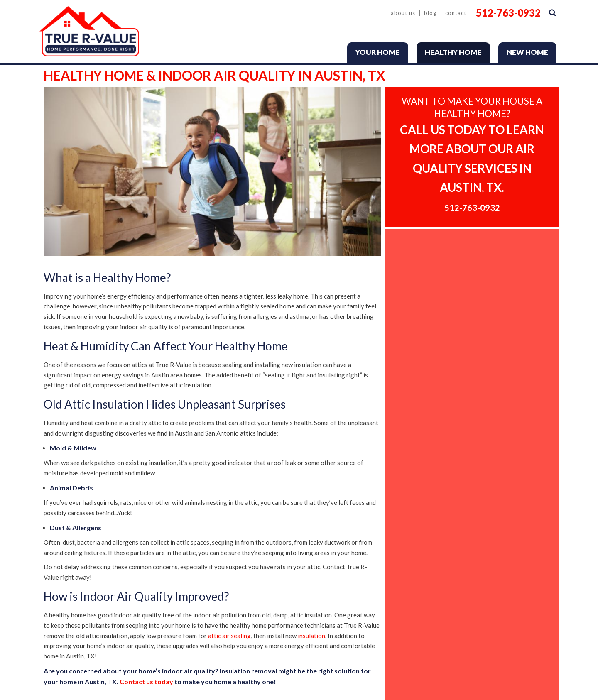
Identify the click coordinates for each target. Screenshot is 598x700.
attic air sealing (229, 636)
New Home (527, 52)
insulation (311, 636)
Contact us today (146, 682)
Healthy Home (453, 52)
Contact (456, 13)
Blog (430, 13)
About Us (403, 13)
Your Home (378, 52)
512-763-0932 (508, 13)
